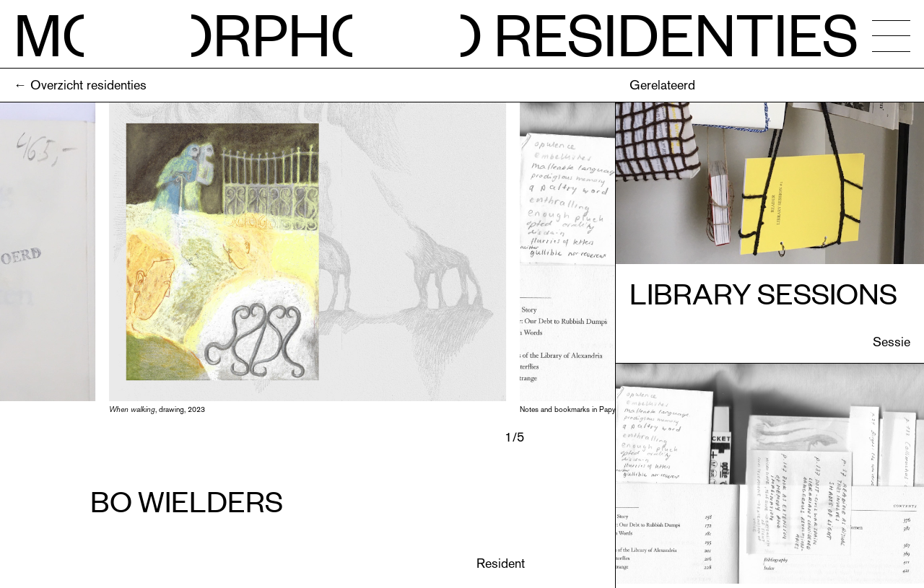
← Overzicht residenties (80, 85)
